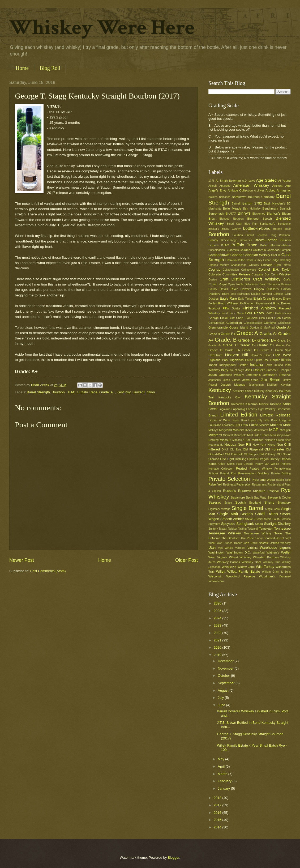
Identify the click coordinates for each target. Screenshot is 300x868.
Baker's (213, 197)
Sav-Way (260, 497)
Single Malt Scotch (235, 514)
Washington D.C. (239, 552)
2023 (218, 625)
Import (213, 365)
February (225, 781)
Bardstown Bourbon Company (253, 197)
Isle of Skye (237, 370)
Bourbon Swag (267, 235)
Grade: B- (247, 340)
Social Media (264, 519)
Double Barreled (262, 294)
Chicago (267, 265)
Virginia (252, 548)
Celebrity (285, 260)
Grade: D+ (250, 350)
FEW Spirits (232, 308)
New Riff (244, 444)
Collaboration (231, 270)
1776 (211, 181)
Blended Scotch (259, 219)
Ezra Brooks (282, 303)
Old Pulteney (267, 454)
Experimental (264, 303)
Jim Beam (271, 379)
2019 (218, 655)
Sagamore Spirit (242, 497)
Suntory (213, 529)
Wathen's (273, 552)
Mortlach (258, 440)
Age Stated (266, 180)
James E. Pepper (279, 370)
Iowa (269, 365)
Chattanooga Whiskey (245, 265)
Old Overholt (234, 454)
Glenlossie (284, 323)
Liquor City (255, 420)
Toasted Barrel (274, 538)
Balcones (225, 197)
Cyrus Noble (236, 284)
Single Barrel (247, 508)
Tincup (259, 538)
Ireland (279, 365)
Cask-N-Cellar (235, 260)
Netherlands (216, 445)
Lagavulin (225, 409)
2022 (218, 633)
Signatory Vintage (219, 509)
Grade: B (226, 340)
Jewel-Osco (250, 380)
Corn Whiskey (281, 274)
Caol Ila (276, 255)
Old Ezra (236, 450)
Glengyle (270, 323)
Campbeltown (219, 255)
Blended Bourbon (232, 219)
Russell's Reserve (266, 491)
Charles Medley (219, 265)
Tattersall (253, 529)
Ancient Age (282, 186)
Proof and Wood (263, 480)
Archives (259, 191)
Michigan (285, 430)
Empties (277, 299)
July (221, 698)
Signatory (284, 503)
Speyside (228, 524)
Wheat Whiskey (240, 557)
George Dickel (218, 318)
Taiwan (223, 529)
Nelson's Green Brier (278, 440)
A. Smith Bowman (228, 181)
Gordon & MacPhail (262, 328)
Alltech (213, 186)
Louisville (215, 425)
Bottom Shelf (282, 229)
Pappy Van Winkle (267, 464)
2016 (218, 813)
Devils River (229, 289)
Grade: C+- (283, 345)
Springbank (245, 524)
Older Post (187, 560)
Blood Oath (234, 224)
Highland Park (218, 360)
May (221, 759)
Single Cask (272, 509)
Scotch (240, 502)
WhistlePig (229, 567)
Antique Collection (240, 190)
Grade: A (247, 333)
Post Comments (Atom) (48, 571)
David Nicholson (269, 284)
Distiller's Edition (279, 289)
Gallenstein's (283, 313)
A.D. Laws (248, 181)
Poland (224, 473)
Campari (286, 250)
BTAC (71, 392)
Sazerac (215, 502)
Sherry (269, 502)
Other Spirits (227, 464)
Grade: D (215, 350)
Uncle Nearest (260, 543)
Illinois (286, 360)
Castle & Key (254, 260)
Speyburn (214, 524)
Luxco (254, 425)
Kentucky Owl (230, 397)
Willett (221, 571)
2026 (218, 603)
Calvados (273, 250)
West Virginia (218, 557)
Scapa (228, 503)
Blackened (259, 214)
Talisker (232, 529)
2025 (218, 611)
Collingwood (248, 270)
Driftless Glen (282, 294)
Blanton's (274, 213)
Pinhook (213, 473)
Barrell (236, 203)
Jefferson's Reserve (277, 375)
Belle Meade (232, 209)
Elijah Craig (262, 298)
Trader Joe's (241, 543)
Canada (236, 255)
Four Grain (237, 313)
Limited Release (275, 415)
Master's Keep (243, 430)
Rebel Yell (215, 484)
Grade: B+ (267, 340)
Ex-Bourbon (247, 303)
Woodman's (267, 576)
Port (233, 473)
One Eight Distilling (233, 459)
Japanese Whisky (231, 375)
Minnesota (240, 435)
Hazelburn (215, 355)
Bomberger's (268, 224)
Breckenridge (229, 240)
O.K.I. (225, 450)
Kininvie (264, 404)
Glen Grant (266, 318)
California (259, 250)
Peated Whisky (261, 469)
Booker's (214, 229)
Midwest (228, 435)
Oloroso (214, 459)
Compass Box (261, 275)
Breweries (246, 240)
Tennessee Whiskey (225, 533)
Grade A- (284, 327)
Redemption (244, 485)
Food (225, 313)
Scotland (255, 503)
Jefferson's (253, 375)
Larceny (252, 409)
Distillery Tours (219, 294)
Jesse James (231, 380)
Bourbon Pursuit (243, 235)
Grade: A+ (107, 392)
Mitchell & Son (241, 440)
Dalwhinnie (251, 284)
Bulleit (264, 245)
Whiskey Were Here (102, 28)
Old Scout (284, 454)
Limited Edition (144, 392)
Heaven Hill (237, 355)
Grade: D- (232, 350)
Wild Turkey (265, 567)
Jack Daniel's (255, 370)
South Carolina (282, 519)
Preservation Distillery (254, 473)
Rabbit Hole (283, 480)
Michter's (215, 435)
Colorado (215, 274)
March (223, 774)
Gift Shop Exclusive (244, 318)
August (224, 690)
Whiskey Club (272, 562)
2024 (218, 618)
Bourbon (58, 392)
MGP (274, 430)
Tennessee (282, 528)
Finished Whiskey (259, 308)
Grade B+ (228, 334)
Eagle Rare (228, 298)
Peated (241, 468)
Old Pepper (251, 454)
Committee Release (236, 274)
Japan (213, 375)
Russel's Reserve (237, 491)
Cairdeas (246, 250)
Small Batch (267, 514)
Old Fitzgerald (253, 449)
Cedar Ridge (271, 260)
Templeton (266, 529)
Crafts (287, 280)
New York (259, 445)
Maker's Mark (280, 425)
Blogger (174, 858)
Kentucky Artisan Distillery (248, 391)
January (224, 788)
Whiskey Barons (228, 562)
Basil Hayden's (275, 203)
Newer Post (22, 560)
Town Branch (224, 543)
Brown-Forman (266, 240)
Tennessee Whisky (258, 533)
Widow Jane (246, 567)
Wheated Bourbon (266, 557)
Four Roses (255, 313)
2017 (218, 805)
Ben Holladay (252, 209)
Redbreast (229, 485)
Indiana (257, 365)
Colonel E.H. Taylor (275, 269)
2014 (218, 827)
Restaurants (259, 485)
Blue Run (251, 224)
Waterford (259, 553)
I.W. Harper (271, 360)
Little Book (271, 420)
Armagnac (284, 190)
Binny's (244, 213)
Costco (213, 280)
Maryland (225, 430)
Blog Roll (50, 68)
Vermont (240, 548)
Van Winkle (225, 548)
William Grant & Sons (276, 572)
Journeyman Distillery (263, 385)
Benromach (216, 214)
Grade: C (230, 345)
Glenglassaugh (253, 323)
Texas (278, 533)
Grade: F (267, 350)
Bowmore (285, 235)
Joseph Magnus (233, 385)
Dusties (214, 299)
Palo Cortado (245, 464)
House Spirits (254, 360)
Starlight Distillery (277, 524)
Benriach (285, 209)
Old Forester (274, 449)
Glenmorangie (218, 327)
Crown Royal (217, 284)
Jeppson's (215, 380)
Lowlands (228, 425)
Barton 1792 (252, 203)
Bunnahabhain (281, 245)
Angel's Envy (217, 190)
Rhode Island (276, 485)
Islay (225, 370)
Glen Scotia (282, 318)
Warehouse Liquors (275, 548)
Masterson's (261, 430)
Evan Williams (228, 303)
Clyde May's (283, 265)
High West (282, 355)
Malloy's (213, 430)
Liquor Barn (239, 420)
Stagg (259, 524)
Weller (286, 552)
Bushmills (232, 250)
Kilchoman (238, 404)
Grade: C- (247, 345)
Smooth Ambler (232, 519)
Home (22, 68)
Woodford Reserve (241, 576)
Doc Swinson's (240, 294)
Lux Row (241, 425)
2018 (218, 798)
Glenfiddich (234, 323)
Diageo (259, 289)
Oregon (263, 459)
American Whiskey (251, 185)
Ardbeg (270, 190)
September (227, 683)
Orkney (275, 459)
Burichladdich (217, 250)
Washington (217, 552)
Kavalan (286, 385)
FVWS (269, 313)
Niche (271, 445)
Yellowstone (217, 581)
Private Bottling (281, 473)
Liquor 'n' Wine (219, 420)
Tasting (242, 529)
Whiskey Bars (251, 562)
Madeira (264, 425)
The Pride (247, 538)
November (226, 668)
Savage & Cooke (279, 497)
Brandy (213, 240)
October (224, 676)
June (222, 705)
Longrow (285, 420)
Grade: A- (268, 333)
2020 (218, 647)
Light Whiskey (267, 409)
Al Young (284, 181)
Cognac (214, 269)
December (226, 661)
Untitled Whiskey (280, 543)
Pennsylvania (283, 469)
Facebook (214, 309)
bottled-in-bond (257, 228)
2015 (218, 820)
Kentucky (124, 392)
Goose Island (239, 327)
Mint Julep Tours (258, 435)
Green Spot (283, 350)
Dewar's (246, 289)
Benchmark (270, 209)
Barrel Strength (38, 392)
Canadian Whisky (257, 255)
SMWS (250, 519)
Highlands (237, 360)
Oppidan (252, 459)
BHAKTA (231, 214)
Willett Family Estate (244, 571)
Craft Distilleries (235, 279)
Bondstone (284, 224)
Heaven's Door (261, 355)
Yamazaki (285, 576)
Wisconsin (215, 576)
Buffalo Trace (87, 392)
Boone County (231, 229)
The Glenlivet (230, 538)
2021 (218, 640)
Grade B (214, 334)
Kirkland (276, 404)
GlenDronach (217, 323)
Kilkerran (252, 404)
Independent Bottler (233, 365)
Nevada (230, 444)
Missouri (226, 440)
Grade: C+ (266, 345)
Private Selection (229, 479)
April (222, 766)
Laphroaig (238, 409)
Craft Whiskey (267, 279)
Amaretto (225, 186)
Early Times (245, 299)
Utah (212, 548)
